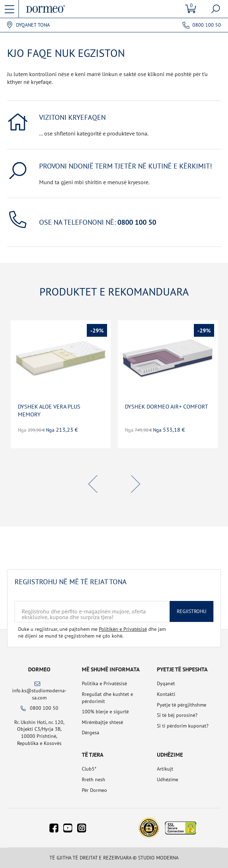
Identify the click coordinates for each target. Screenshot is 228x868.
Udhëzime (168, 779)
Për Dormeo (94, 790)
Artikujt (165, 769)
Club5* (89, 769)
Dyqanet (166, 683)
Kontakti (166, 694)
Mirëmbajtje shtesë (102, 722)
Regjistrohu (192, 611)
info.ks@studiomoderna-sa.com (39, 694)
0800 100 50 (207, 25)
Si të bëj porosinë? (177, 715)
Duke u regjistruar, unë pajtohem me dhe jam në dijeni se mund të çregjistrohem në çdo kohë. (92, 633)
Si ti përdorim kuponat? (183, 726)
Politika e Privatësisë (104, 683)
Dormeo (39, 669)
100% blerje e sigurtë (105, 712)
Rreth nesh (94, 779)
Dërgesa (91, 733)
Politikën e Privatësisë (123, 629)
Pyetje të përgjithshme (182, 705)
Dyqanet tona (33, 25)
